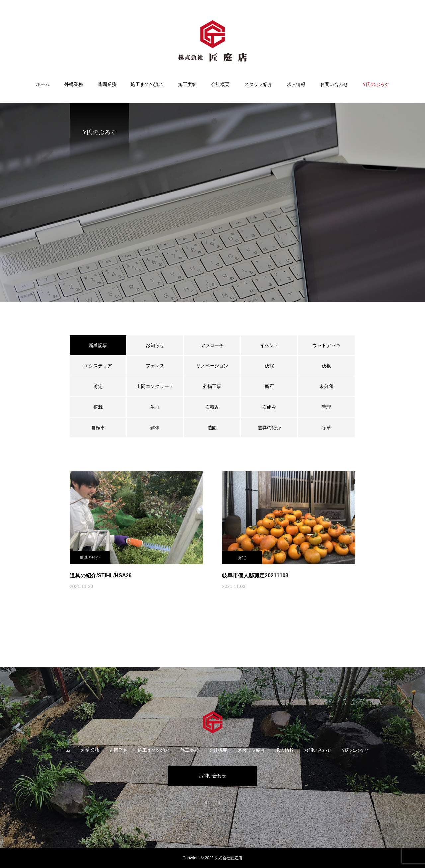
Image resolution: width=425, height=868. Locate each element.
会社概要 (220, 84)
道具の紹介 (269, 428)
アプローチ (212, 345)
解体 (155, 428)
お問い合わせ (334, 84)
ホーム (43, 84)
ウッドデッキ (326, 345)
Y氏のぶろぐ (376, 84)
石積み (212, 407)
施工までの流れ (147, 84)
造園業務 (107, 84)
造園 (212, 428)
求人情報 (296, 84)
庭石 (269, 386)
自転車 (98, 428)
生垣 (155, 407)
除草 (326, 428)
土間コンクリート (155, 386)
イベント (269, 345)
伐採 (269, 366)
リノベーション (212, 366)
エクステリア (98, 366)
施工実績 (187, 84)
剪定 (98, 386)
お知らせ (155, 345)
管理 (326, 407)
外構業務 (74, 84)
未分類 (326, 386)
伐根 (326, 366)
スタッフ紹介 (258, 84)
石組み (269, 407)
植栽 (98, 407)
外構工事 (212, 386)
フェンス (155, 366)
